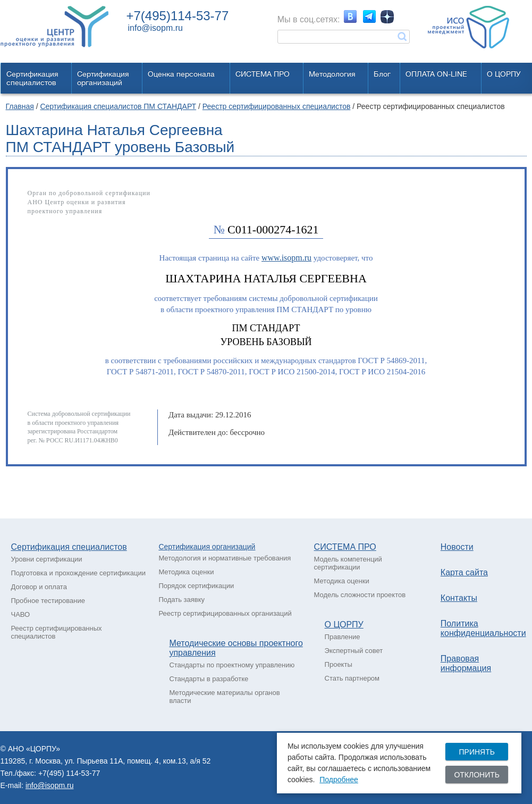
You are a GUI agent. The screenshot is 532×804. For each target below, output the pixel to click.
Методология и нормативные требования (225, 558)
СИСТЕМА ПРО (263, 74)
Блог (382, 74)
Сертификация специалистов (69, 547)
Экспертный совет (354, 651)
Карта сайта (464, 572)
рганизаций (236, 547)
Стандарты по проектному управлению (232, 665)
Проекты (339, 664)
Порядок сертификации (196, 586)
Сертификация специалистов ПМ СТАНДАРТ (118, 106)
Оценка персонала (181, 74)
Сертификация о (187, 547)
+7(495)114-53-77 (178, 16)
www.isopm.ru (286, 258)
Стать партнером (352, 678)
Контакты (459, 598)
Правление (343, 637)
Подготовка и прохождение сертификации (79, 573)
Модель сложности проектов (360, 595)
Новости (457, 547)
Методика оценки (186, 572)
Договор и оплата (39, 587)
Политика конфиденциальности (483, 628)
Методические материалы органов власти (224, 697)
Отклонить (477, 775)
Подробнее (339, 780)
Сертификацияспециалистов (32, 78)
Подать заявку (181, 600)
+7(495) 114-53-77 (69, 773)
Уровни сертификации (47, 559)
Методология (332, 74)
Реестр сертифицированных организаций (225, 613)
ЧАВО (21, 614)
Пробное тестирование (48, 601)
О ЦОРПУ (504, 74)
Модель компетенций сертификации (348, 563)
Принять (476, 752)
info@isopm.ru (155, 28)
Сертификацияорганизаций (103, 78)
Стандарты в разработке (209, 679)
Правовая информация (466, 663)
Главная (20, 106)
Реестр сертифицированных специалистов (277, 106)
